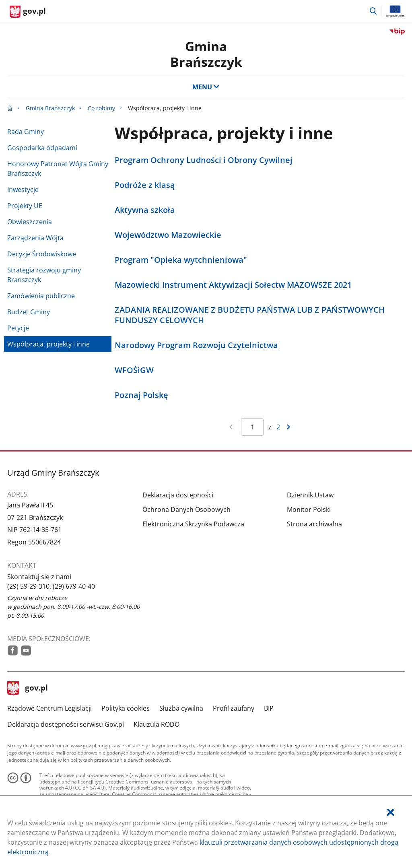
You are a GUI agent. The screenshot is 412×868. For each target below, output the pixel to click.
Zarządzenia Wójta (35, 238)
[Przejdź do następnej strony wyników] (288, 427)
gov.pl (28, 689)
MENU (206, 87)
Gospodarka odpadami (42, 148)
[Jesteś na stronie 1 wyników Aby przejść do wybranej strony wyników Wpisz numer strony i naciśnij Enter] (252, 427)
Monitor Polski (309, 509)
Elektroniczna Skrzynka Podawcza (193, 524)
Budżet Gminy (29, 312)
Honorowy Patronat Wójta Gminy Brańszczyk (58, 169)
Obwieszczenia (30, 222)
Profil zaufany (234, 708)
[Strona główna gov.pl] (28, 12)
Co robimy (101, 108)
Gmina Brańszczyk (50, 108)
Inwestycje (23, 190)
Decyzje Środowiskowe (42, 254)
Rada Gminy (26, 132)
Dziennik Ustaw (310, 495)
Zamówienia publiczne (41, 296)
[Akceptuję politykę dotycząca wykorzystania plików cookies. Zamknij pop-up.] (391, 812)
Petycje (18, 328)
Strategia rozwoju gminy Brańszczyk (44, 275)
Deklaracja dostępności (178, 495)
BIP (269, 708)
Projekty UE (25, 206)
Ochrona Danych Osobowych (186, 509)
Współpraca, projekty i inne (48, 344)
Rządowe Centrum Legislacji (49, 708)
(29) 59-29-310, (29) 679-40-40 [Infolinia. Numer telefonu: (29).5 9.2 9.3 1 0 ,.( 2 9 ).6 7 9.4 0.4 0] (51, 586)
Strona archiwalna (314, 524)
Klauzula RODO (157, 724)
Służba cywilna (181, 708)
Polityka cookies (126, 708)
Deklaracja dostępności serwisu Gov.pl (66, 724)
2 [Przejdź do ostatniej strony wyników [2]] (278, 427)
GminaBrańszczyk (206, 54)
